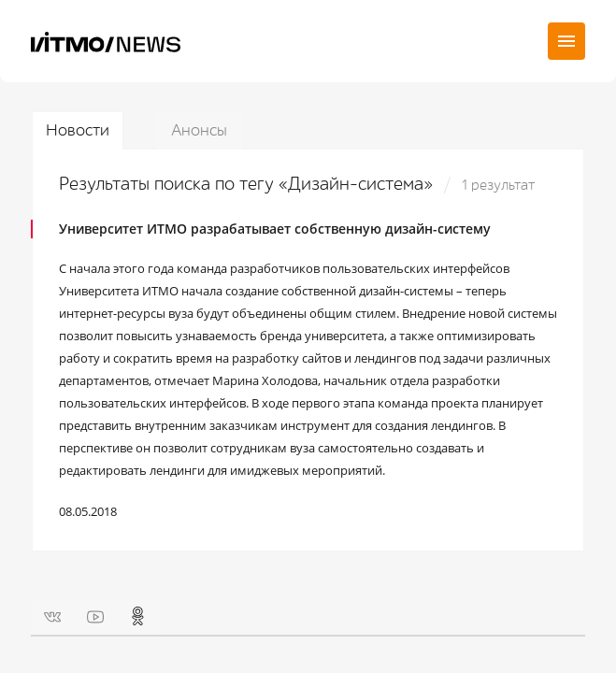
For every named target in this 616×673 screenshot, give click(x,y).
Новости (78, 130)
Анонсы (199, 130)
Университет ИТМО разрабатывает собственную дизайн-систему (275, 229)
